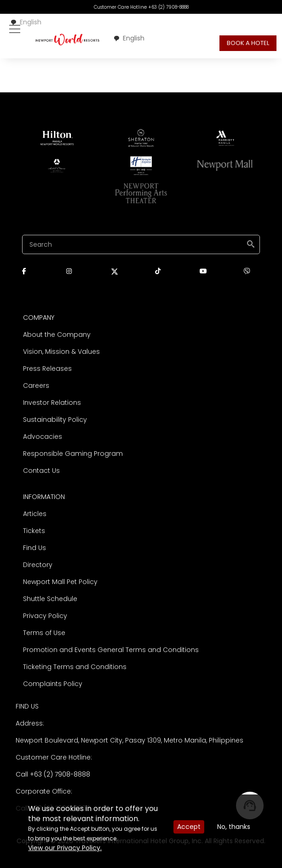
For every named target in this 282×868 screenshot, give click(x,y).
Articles (35, 514)
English (26, 22)
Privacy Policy (45, 616)
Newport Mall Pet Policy (60, 582)
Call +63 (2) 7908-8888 (53, 774)
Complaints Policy (53, 684)
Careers (36, 386)
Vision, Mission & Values (61, 352)
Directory (38, 565)
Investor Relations (52, 403)
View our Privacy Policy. (65, 848)
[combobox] (26, 22)
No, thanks (234, 827)
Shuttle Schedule (50, 599)
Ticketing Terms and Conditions (75, 667)
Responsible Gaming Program (73, 454)
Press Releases (47, 369)
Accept (189, 827)
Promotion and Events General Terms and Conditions (111, 650)
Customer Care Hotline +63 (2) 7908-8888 (141, 7)
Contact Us (41, 471)
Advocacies (43, 437)
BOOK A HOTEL (248, 43)
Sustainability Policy (55, 420)
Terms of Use (44, 633)
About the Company (57, 335)
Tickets (34, 531)
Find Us (35, 548)
